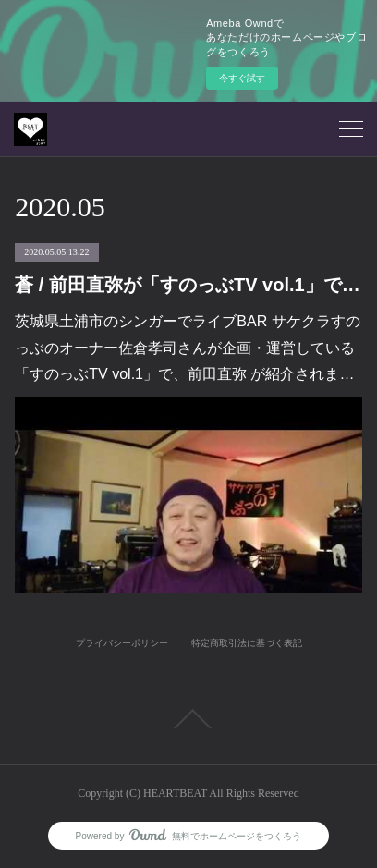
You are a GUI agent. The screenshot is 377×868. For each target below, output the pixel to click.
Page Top (188, 719)
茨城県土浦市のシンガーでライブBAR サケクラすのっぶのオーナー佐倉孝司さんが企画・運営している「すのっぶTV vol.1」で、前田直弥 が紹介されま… (187, 348)
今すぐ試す (242, 78)
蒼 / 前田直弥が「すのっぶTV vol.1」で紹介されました (188, 285)
